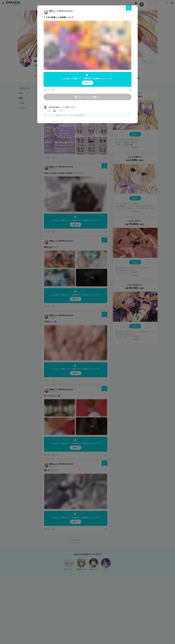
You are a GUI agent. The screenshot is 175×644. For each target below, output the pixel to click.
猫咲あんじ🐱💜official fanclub (61, 11)
